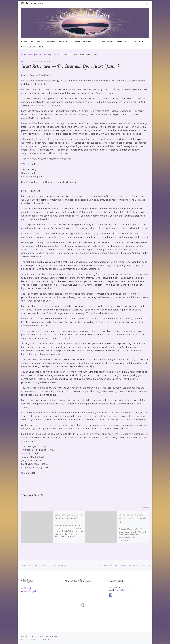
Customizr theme (54, 640)
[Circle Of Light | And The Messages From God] (85, 22)
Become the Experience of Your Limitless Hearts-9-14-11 (69, 517)
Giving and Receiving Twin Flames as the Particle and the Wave (132, 518)
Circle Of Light (34, 636)
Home (24, 55)
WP (31, 640)
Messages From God (37, 55)
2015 (49, 55)
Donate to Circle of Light (29, 589)
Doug (127, 587)
